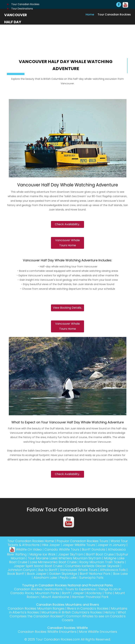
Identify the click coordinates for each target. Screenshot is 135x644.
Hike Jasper (51, 545)
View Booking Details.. (68, 308)
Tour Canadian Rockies (23, 4)
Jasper (78, 593)
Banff (66, 593)
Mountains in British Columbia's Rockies (72, 612)
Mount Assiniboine (55, 597)
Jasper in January (112, 545)
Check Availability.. (68, 224)
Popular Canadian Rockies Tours (82, 541)
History (110, 612)
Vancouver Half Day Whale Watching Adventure (16, 29)
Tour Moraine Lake (42, 558)
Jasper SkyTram (71, 554)
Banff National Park (95, 574)
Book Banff (16, 574)
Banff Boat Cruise (100, 554)
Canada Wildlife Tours (62, 549)
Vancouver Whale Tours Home (67, 243)
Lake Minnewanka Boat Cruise (53, 562)
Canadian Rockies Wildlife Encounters (47, 632)
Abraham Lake (45, 578)
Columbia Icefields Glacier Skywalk (92, 566)
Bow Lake (120, 574)
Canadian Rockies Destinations (38, 589)
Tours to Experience (80, 589)
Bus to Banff (48, 570)
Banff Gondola (94, 549)
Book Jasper (37, 574)
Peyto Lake (68, 578)
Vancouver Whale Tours (79, 570)
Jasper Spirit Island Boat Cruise (38, 566)
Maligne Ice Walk (42, 554)
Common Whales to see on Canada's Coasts (94, 618)
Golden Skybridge (63, 574)
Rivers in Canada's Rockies (88, 608)
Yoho (108, 593)
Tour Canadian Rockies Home (31, 541)
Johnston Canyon (22, 570)
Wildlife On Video (26, 549)
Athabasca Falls (113, 570)
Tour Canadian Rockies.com (58, 639)
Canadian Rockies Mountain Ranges (36, 608)
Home (90, 14)
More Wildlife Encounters (98, 632)
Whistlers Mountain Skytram (80, 558)
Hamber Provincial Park (90, 597)
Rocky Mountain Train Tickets (102, 562)
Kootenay (94, 593)
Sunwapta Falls (91, 578)
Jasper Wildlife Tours (79, 545)
